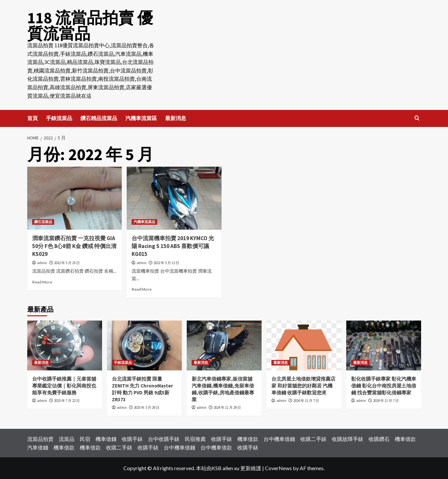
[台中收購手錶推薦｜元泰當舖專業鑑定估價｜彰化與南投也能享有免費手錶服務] (65, 345)
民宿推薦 (195, 439)
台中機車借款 (216, 447)
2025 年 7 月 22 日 (67, 401)
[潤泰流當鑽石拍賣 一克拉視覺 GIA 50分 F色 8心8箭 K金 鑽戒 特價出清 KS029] (75, 198)
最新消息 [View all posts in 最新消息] (41, 363)
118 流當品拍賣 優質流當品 (90, 26)
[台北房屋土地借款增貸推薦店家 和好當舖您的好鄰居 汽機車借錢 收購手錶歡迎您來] (304, 345)
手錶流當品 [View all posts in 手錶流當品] (123, 363)
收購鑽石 (379, 439)
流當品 (67, 439)
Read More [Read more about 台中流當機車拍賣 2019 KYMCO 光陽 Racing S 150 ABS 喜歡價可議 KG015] (142, 289)
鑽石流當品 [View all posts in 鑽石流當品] (43, 222)
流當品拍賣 (40, 439)
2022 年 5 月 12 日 (166, 263)
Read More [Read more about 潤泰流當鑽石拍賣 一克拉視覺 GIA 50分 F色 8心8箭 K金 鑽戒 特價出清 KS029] (42, 282)
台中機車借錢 (279, 439)
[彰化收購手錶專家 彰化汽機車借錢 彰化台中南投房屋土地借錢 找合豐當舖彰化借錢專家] (384, 345)
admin (42, 263)
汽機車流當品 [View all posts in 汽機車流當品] (144, 222)
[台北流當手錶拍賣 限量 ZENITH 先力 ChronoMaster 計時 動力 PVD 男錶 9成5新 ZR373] (144, 345)
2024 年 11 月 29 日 (227, 407)
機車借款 (248, 439)
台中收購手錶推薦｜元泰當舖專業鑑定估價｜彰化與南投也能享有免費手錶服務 (64, 386)
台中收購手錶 (164, 439)
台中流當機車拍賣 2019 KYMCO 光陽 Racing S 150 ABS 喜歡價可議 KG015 (173, 246)
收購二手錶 (313, 439)
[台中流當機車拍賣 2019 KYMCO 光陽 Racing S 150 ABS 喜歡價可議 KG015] (174, 198)
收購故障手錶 (348, 439)
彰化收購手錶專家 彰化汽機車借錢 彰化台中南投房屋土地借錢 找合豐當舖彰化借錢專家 (384, 386)
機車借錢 (106, 439)
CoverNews (278, 468)
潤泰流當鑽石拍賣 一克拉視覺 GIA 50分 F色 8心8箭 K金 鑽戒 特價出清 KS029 (74, 246)
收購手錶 (132, 439)
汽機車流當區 (141, 118)
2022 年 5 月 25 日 (67, 263)
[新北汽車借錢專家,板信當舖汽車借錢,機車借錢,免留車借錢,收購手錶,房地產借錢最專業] (224, 345)
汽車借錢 (38, 447)
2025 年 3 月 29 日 (147, 407)
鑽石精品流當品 (99, 118)
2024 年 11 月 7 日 (306, 401)
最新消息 (176, 118)
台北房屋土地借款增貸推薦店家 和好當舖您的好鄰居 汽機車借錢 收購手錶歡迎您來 (303, 386)
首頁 (32, 118)
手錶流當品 (59, 118)
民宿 (85, 439)
